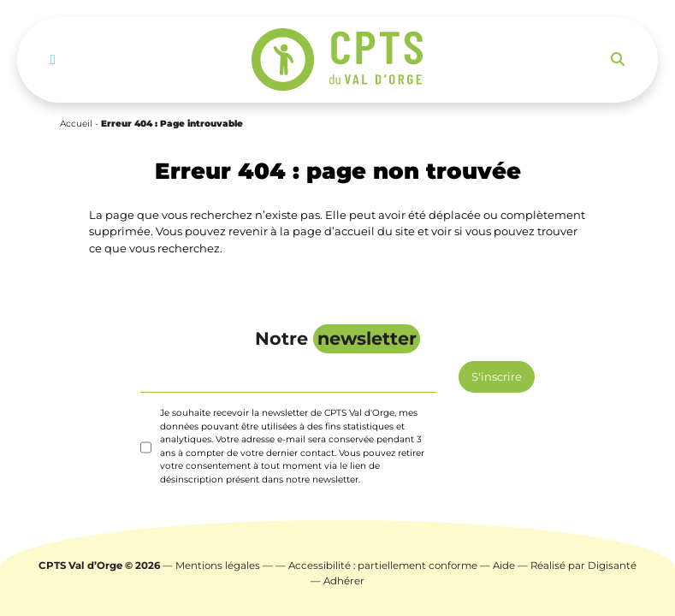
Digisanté (612, 566)
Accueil (76, 124)
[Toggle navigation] (53, 59)
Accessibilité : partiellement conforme (383, 566)
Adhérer (344, 581)
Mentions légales (218, 566)
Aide (504, 566)
